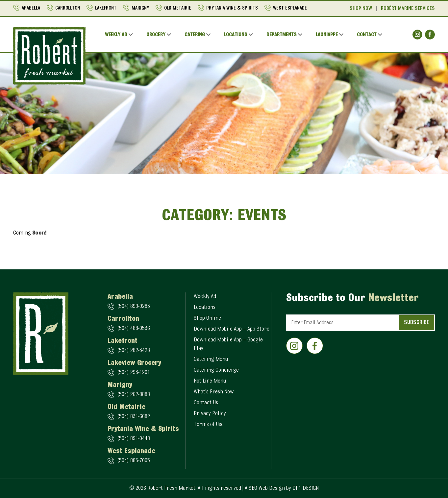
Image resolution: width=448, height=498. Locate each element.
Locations (236, 35)
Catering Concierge (216, 370)
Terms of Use (209, 425)
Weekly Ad (116, 35)
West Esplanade (290, 8)
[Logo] (49, 56)
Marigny (140, 8)
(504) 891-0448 (134, 439)
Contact (367, 35)
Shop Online (207, 318)
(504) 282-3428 (134, 351)
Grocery (156, 35)
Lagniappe (327, 35)
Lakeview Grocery (134, 363)
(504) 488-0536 (134, 329)
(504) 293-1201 (134, 373)
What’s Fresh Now (214, 392)
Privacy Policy (210, 414)
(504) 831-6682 (134, 417)
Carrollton (68, 8)
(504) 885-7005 (134, 461)
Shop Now (361, 9)
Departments (282, 35)
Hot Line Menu (210, 381)
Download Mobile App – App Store (232, 329)
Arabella (31, 8)
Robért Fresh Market (171, 488)
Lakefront (106, 8)
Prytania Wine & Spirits (232, 8)
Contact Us (206, 403)
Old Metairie (178, 8)
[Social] (417, 35)
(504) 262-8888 (134, 395)
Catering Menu (211, 360)
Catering (195, 35)
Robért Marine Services (408, 9)
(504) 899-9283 (134, 307)
